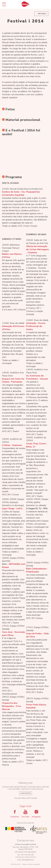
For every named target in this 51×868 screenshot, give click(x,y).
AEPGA (13, 564)
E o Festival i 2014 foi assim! (21, 132)
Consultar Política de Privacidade (26, 798)
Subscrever (26, 793)
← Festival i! (41, 14)
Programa (12, 177)
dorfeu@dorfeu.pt (28, 860)
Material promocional (21, 120)
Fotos (8, 109)
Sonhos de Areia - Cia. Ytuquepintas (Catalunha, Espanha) (21, 193)
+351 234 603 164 (27, 855)
